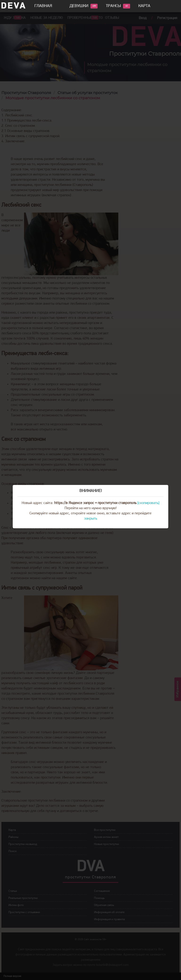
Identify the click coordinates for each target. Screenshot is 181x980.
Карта (144, 6)
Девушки (79, 6)
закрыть (91, 519)
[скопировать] (148, 503)
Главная (43, 6)
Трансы (113, 6)
